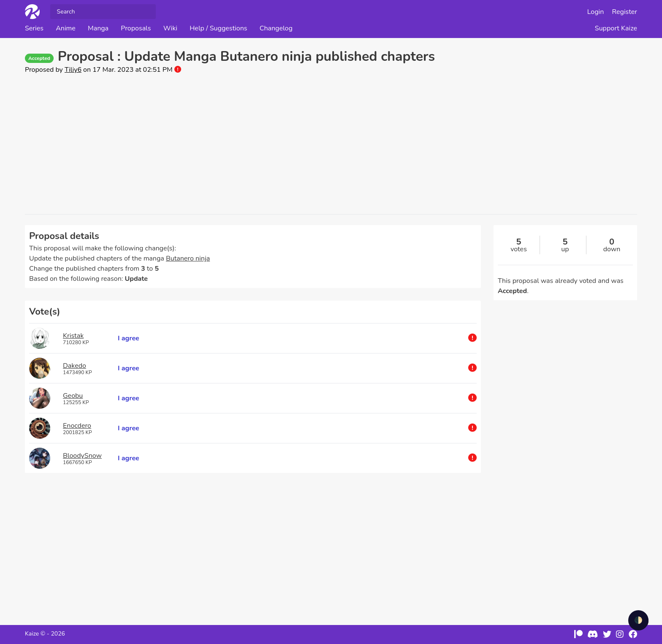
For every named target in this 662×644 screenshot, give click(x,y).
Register (625, 12)
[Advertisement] (331, 144)
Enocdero (77, 426)
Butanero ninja (188, 258)
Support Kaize (616, 28)
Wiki (170, 28)
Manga (98, 28)
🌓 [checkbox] (638, 620)
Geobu (73, 396)
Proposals (136, 28)
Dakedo (75, 366)
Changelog (276, 28)
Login (596, 12)
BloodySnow (82, 456)
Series (34, 28)
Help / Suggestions (218, 28)
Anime (66, 28)
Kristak (73, 336)
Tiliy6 (73, 70)
